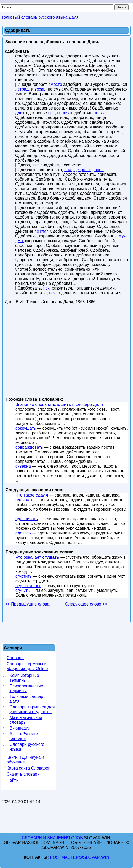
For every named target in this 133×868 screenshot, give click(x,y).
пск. (47, 288)
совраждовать (29, 447)
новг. (99, 170)
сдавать (23, 533)
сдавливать (27, 519)
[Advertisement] (67, 350)
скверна (23, 466)
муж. (123, 236)
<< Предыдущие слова (27, 604)
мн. (21, 241)
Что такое (32, 495)
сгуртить (24, 576)
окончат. (65, 113)
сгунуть (23, 590)
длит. (20, 113)
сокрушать (26, 428)
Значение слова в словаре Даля (59, 405)
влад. (70, 170)
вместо (55, 84)
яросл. (85, 170)
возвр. (41, 89)
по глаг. (101, 113)
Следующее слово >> (86, 604)
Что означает (37, 557)
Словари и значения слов (52, 838)
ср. (51, 113)
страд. (24, 89)
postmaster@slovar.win (79, 857)
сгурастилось (28, 586)
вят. (36, 165)
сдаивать (24, 500)
